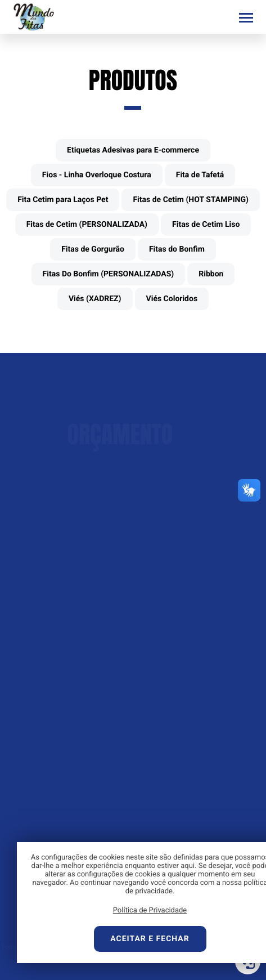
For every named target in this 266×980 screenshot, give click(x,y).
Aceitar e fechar (150, 939)
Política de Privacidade (150, 910)
